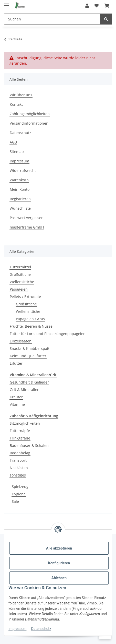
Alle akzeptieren (59, 548)
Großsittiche (20, 274)
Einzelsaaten (21, 341)
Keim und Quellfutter (28, 356)
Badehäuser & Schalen (29, 445)
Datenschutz (41, 629)
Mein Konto (20, 189)
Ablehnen (59, 578)
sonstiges (18, 475)
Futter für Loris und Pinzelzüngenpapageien (48, 334)
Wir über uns (21, 95)
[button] (87, 6)
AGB (13, 142)
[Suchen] (52, 19)
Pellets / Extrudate (25, 297)
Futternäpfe (20, 431)
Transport (18, 460)
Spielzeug (20, 487)
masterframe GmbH (27, 227)
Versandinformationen (29, 123)
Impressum (17, 629)
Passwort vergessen (27, 218)
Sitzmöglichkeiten (25, 423)
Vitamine (17, 404)
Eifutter (16, 363)
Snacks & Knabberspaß (30, 348)
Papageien (19, 289)
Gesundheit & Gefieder (29, 382)
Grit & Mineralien (25, 390)
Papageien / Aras (30, 319)
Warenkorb (19, 180)
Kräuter (16, 397)
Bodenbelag (20, 453)
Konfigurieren (59, 563)
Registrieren (20, 199)
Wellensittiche (22, 282)
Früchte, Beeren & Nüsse (31, 326)
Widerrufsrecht (23, 170)
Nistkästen (19, 468)
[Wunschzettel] (97, 6)
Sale (15, 501)
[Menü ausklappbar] (7, 3)
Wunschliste (20, 208)
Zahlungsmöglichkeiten (30, 114)
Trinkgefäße (20, 438)
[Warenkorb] (107, 6)
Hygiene (19, 494)
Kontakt (16, 104)
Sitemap (17, 152)
